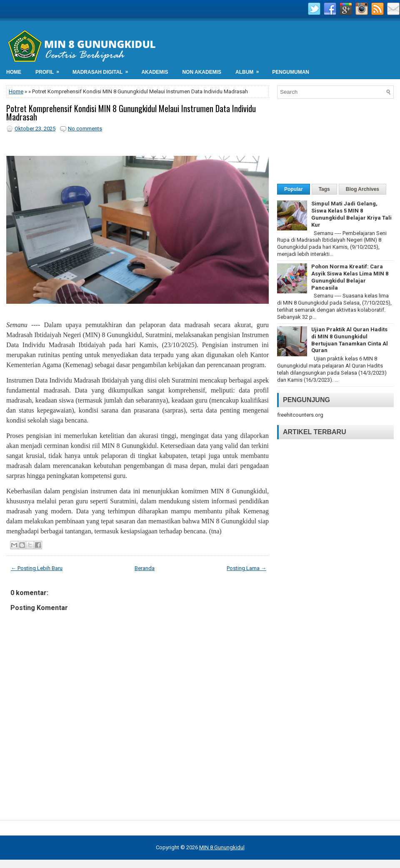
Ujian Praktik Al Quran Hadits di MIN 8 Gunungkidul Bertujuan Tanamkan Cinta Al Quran (350, 340)
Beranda (145, 568)
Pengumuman (291, 72)
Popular (294, 189)
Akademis (155, 72)
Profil (50, 70)
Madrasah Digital (103, 70)
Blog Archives (362, 189)
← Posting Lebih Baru (37, 568)
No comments (85, 129)
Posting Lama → (246, 568)
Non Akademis (202, 72)
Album (250, 70)
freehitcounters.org (300, 415)
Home (14, 72)
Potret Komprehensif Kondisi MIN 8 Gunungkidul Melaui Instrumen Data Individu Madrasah (131, 113)
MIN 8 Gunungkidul (222, 847)
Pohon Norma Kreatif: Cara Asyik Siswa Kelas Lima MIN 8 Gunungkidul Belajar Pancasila (350, 277)
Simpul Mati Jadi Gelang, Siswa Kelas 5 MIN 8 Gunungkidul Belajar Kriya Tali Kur (351, 214)
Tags (324, 189)
